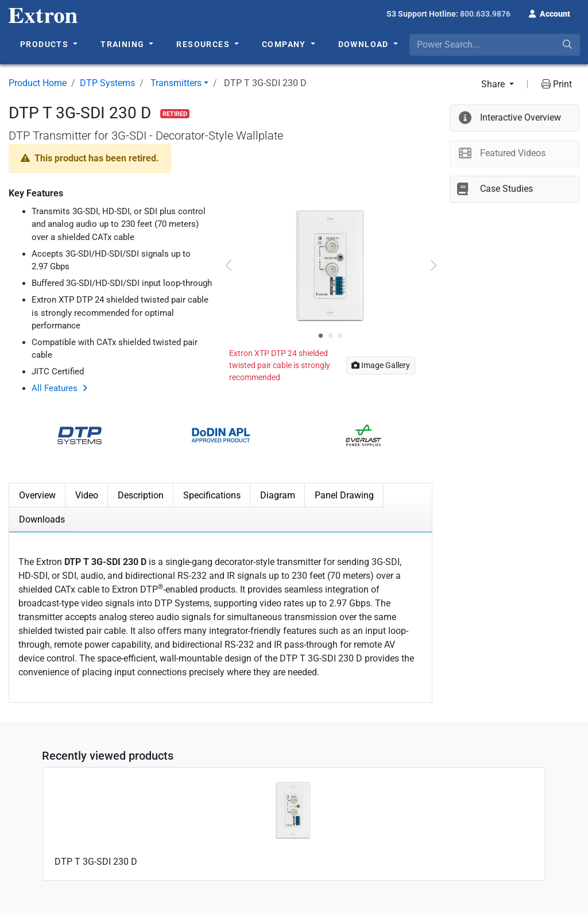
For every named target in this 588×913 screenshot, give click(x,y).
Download (365, 44)
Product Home (38, 83)
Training (124, 44)
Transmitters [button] (176, 83)
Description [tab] (141, 495)
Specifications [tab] (212, 495)
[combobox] (495, 45)
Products (46, 44)
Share (494, 84)
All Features (55, 388)
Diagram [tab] (278, 495)
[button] (550, 13)
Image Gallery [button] (381, 365)
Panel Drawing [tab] (344, 495)
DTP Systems (107, 83)
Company (285, 44)
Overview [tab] (37, 495)
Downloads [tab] (42, 519)
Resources (204, 44)
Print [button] (557, 84)
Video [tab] (87, 495)
